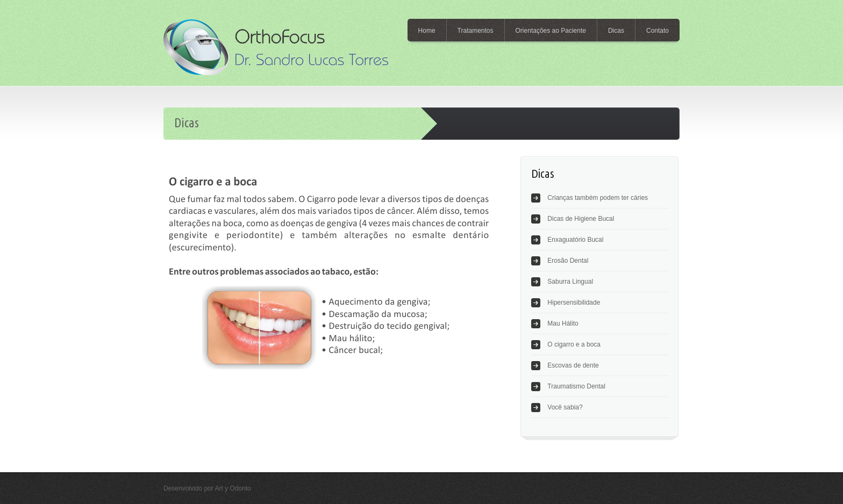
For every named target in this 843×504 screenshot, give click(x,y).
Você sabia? (565, 407)
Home (427, 31)
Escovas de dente (573, 365)
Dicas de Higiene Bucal (581, 219)
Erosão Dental (568, 261)
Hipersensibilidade (574, 303)
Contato (658, 31)
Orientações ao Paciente (551, 31)
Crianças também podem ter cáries (598, 198)
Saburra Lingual (570, 282)
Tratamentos (476, 31)
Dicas (616, 31)
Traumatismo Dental (576, 386)
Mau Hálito (563, 323)
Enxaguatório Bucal (575, 240)
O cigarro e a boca (574, 344)
